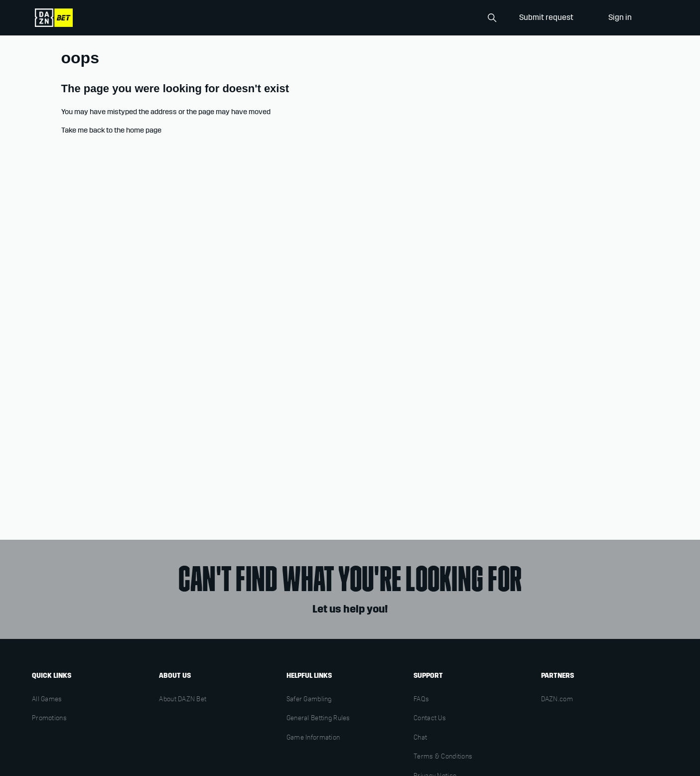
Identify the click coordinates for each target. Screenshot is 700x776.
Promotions (49, 719)
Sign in (620, 17)
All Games (47, 700)
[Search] (451, 18)
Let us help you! (350, 609)
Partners (558, 676)
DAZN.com (557, 700)
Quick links (52, 676)
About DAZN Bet (183, 700)
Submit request (546, 17)
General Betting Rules (318, 719)
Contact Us (430, 719)
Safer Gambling (309, 700)
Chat (420, 738)
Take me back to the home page (111, 130)
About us (175, 676)
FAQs (421, 700)
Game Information (313, 738)
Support (428, 676)
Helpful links (309, 676)
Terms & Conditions (443, 757)
